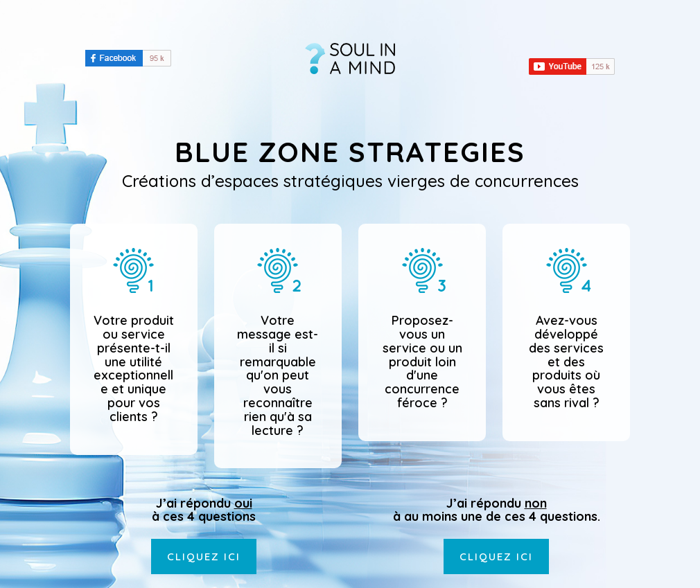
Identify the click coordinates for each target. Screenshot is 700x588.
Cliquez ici (204, 556)
